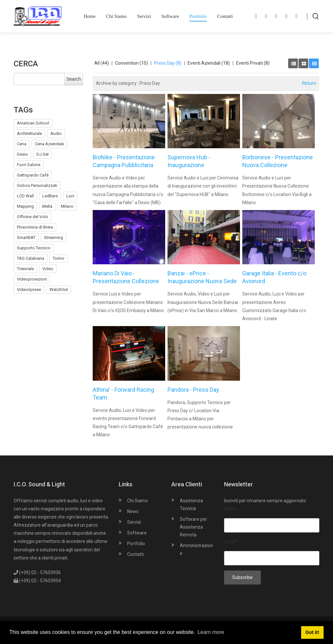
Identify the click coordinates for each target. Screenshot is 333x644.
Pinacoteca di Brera (35, 227)
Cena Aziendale (49, 144)
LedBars (50, 196)
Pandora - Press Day (193, 390)
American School (33, 123)
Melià (47, 206)
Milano (67, 206)
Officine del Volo (33, 217)
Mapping (25, 206)
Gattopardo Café (33, 175)
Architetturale (29, 133)
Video (48, 269)
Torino (59, 258)
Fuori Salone (29, 165)
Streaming (53, 237)
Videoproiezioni (32, 279)
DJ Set (43, 154)
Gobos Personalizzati (37, 185)
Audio (56, 133)
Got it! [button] (312, 632)
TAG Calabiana (31, 258)
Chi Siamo (138, 501)
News (133, 511)
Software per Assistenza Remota (193, 527)
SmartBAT (26, 237)
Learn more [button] (211, 632)
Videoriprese (29, 289)
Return (309, 83)
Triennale (25, 269)
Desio (22, 154)
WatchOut (59, 289)
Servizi (134, 522)
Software (137, 533)
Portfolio (136, 544)
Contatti (135, 554)
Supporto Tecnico (34, 248)
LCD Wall (25, 196)
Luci (70, 196)
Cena (22, 144)
